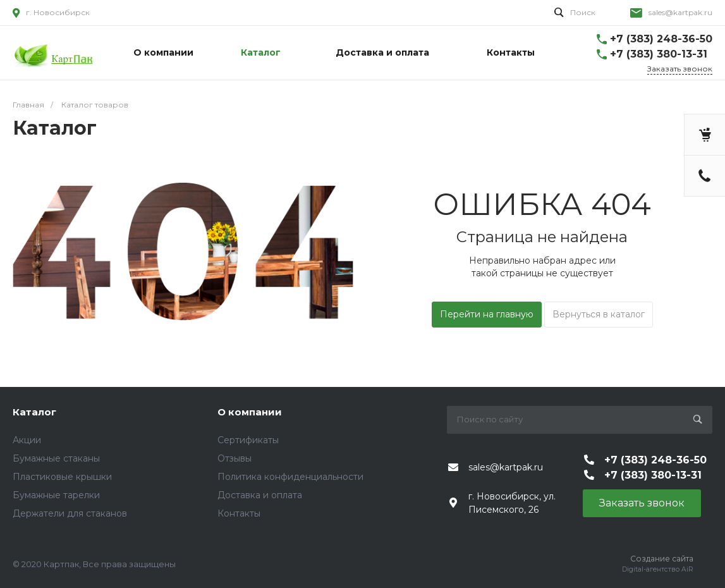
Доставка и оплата (260, 495)
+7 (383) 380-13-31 (659, 54)
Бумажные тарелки (56, 495)
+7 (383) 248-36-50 (661, 39)
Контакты (239, 513)
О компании (250, 412)
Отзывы (235, 458)
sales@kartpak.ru (680, 12)
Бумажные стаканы (56, 458)
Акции (27, 440)
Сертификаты (248, 440)
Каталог (34, 412)
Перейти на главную (487, 314)
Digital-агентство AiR (658, 569)
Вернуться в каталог (599, 314)
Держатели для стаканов (70, 513)
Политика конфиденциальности (290, 477)
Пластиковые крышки (62, 477)
